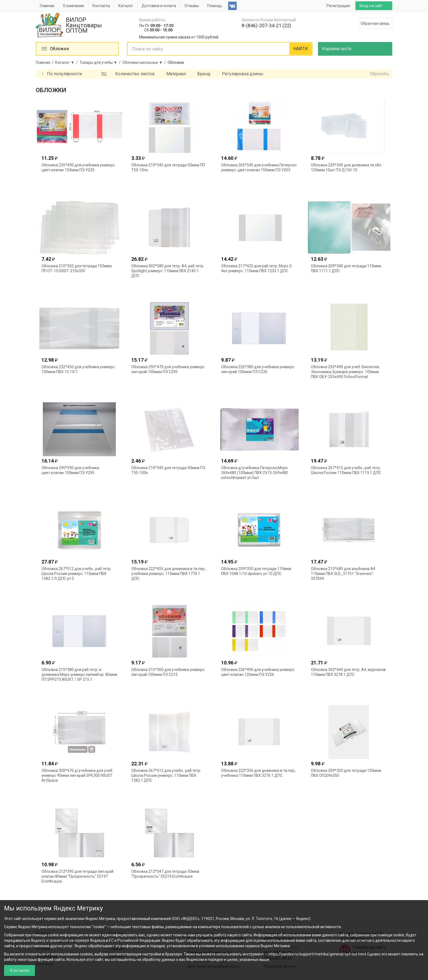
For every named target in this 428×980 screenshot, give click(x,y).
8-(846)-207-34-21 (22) (266, 26)
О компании (73, 6)
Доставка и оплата (159, 6)
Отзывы (192, 6)
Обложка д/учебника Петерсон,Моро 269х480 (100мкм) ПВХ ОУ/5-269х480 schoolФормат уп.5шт (255, 473)
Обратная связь (375, 23)
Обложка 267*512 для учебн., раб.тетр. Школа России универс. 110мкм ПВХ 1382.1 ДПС (166, 775)
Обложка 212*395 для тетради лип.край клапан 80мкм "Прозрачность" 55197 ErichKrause (78, 876)
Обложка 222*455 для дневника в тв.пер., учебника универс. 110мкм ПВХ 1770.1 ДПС (169, 574)
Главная (47, 6)
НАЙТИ (301, 49)
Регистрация (338, 6)
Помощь (215, 6)
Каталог (126, 6)
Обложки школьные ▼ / (145, 62)
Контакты (101, 6)
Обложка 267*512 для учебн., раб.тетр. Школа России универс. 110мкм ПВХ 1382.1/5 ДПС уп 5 (76, 574)
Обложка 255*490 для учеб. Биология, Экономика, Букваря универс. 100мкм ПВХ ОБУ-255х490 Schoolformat (345, 372)
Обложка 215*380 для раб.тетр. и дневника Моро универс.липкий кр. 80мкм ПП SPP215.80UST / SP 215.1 (79, 675)
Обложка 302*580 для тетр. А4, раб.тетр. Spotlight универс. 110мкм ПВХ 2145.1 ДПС (168, 271)
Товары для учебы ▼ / (101, 62)
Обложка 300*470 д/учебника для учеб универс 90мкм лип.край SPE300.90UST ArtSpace (77, 775)
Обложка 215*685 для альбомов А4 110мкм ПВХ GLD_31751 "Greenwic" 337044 (343, 574)
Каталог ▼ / (67, 62)
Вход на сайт (371, 6)
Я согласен (20, 970)
